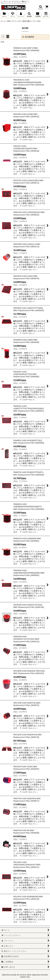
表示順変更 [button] (28, 37)
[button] (40, 7)
